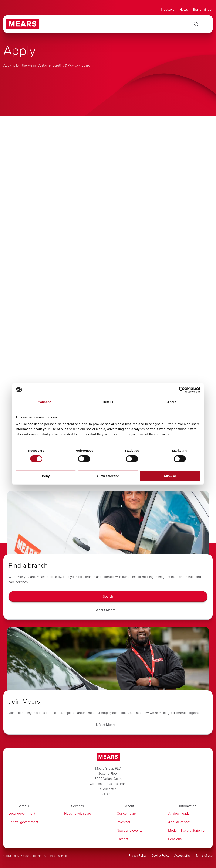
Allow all (170, 476)
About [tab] (172, 402)
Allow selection (108, 476)
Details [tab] (108, 402)
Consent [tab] (44, 402)
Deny (46, 476)
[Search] (108, 597)
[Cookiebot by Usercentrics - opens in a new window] (182, 390)
